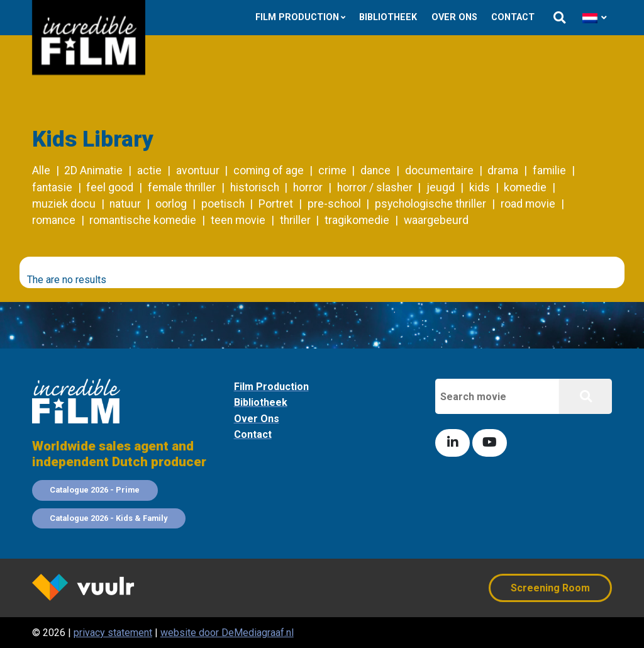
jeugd (441, 187)
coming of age (269, 170)
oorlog (171, 204)
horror (308, 187)
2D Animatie (93, 170)
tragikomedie (357, 220)
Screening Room (550, 588)
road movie (528, 204)
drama (503, 170)
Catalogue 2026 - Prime (95, 490)
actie (149, 170)
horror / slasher (375, 187)
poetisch (223, 204)
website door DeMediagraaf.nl (227, 633)
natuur (125, 204)
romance (54, 220)
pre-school (334, 204)
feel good (110, 187)
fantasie (52, 187)
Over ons (454, 17)
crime (332, 170)
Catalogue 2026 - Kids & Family (108, 518)
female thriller (182, 187)
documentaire (439, 170)
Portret (276, 204)
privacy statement (113, 633)
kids (480, 187)
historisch (255, 187)
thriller (295, 220)
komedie (525, 187)
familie (549, 170)
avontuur (198, 170)
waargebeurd (436, 220)
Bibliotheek (388, 17)
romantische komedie (143, 220)
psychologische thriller (430, 204)
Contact (513, 17)
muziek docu (64, 204)
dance (375, 170)
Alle (41, 170)
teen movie (238, 220)
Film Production (297, 17)
